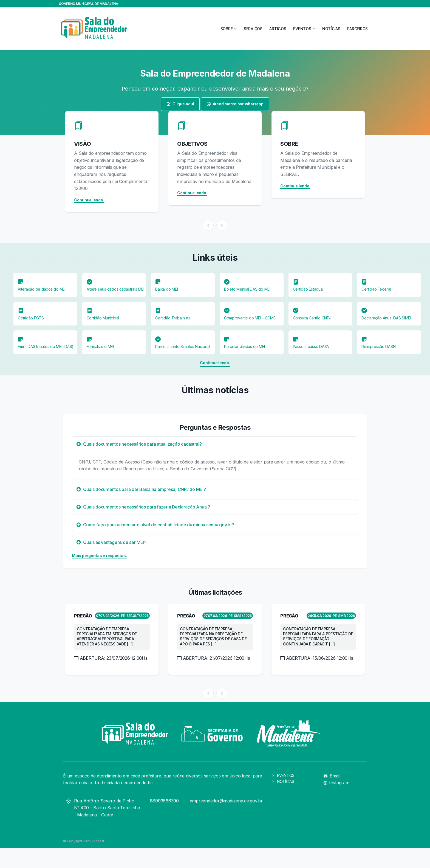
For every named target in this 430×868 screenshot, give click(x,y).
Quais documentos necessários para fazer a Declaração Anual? (143, 507)
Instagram (336, 783)
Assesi (99, 841)
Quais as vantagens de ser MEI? (111, 542)
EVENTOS (283, 775)
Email (332, 776)
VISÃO (83, 144)
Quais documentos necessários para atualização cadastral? (139, 444)
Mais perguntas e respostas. (99, 556)
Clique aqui (180, 104)
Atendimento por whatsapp (235, 104)
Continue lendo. (89, 200)
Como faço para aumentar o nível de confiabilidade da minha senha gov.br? (155, 525)
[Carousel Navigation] (215, 225)
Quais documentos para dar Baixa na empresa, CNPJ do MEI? (141, 489)
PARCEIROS (357, 29)
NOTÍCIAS (331, 29)
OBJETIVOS (192, 144)
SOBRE (289, 144)
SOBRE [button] (227, 29)
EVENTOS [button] (302, 29)
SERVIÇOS (253, 29)
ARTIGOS (278, 29)
